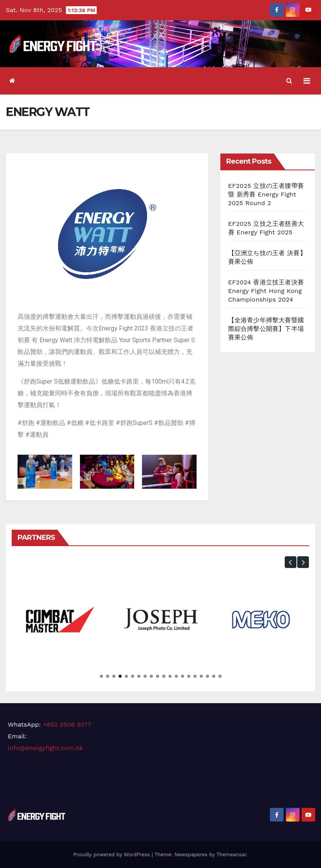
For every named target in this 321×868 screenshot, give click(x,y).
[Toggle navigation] (307, 81)
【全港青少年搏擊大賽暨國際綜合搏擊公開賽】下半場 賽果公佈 (266, 329)
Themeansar (231, 855)
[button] (289, 81)
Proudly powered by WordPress (113, 855)
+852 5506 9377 (67, 724)
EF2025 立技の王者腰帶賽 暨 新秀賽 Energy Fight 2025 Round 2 (266, 194)
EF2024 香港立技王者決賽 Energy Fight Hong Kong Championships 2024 (266, 291)
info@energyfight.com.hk (45, 748)
